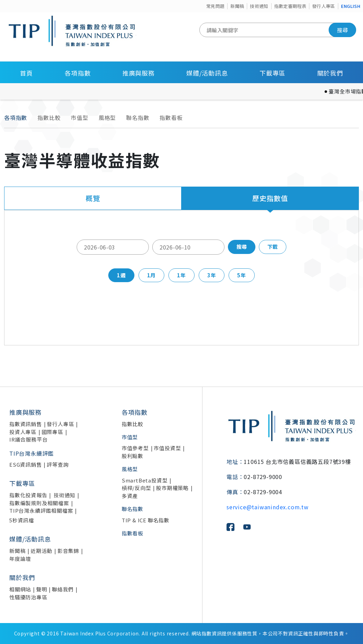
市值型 (79, 118)
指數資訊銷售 (26, 424)
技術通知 (259, 6)
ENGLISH (351, 6)
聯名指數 (138, 118)
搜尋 (342, 30)
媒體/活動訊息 (207, 73)
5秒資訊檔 (22, 520)
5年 (242, 275)
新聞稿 (237, 6)
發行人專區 (324, 6)
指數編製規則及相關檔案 (39, 503)
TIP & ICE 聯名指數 (146, 520)
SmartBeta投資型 (145, 480)
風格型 (107, 118)
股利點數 (133, 456)
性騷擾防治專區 (28, 597)
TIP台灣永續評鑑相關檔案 (41, 510)
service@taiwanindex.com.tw (268, 507)
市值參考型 (135, 448)
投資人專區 (23, 432)
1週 (121, 275)
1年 (181, 275)
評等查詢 (58, 464)
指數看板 (171, 118)
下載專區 (272, 73)
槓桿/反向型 (136, 488)
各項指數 (78, 73)
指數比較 (49, 118)
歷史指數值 (270, 198)
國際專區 (52, 432)
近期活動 (41, 551)
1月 (152, 275)
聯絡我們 (63, 589)
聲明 (42, 589)
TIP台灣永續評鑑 (31, 453)
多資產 (130, 496)
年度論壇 (20, 559)
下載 (273, 247)
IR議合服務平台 (28, 439)
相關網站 (20, 589)
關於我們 (330, 73)
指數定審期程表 (290, 6)
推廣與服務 (139, 73)
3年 (212, 275)
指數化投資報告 (28, 495)
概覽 (93, 198)
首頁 (26, 73)
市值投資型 (167, 448)
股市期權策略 (172, 488)
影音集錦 (68, 551)
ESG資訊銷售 (26, 464)
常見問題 (215, 6)
